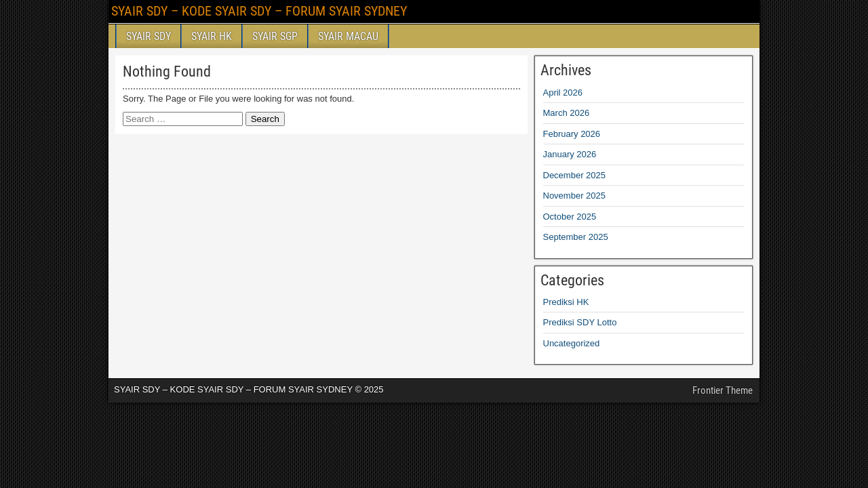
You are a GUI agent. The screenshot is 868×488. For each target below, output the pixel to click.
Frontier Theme (723, 390)
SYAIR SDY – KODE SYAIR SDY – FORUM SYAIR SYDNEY (259, 11)
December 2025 (575, 175)
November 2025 (575, 196)
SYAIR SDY (149, 36)
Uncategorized (572, 343)
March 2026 (567, 113)
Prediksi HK (566, 302)
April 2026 (563, 93)
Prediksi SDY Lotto (580, 322)
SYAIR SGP (275, 36)
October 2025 (570, 217)
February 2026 (572, 134)
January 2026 (570, 154)
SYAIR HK (212, 36)
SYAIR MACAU (348, 36)
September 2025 (576, 237)
